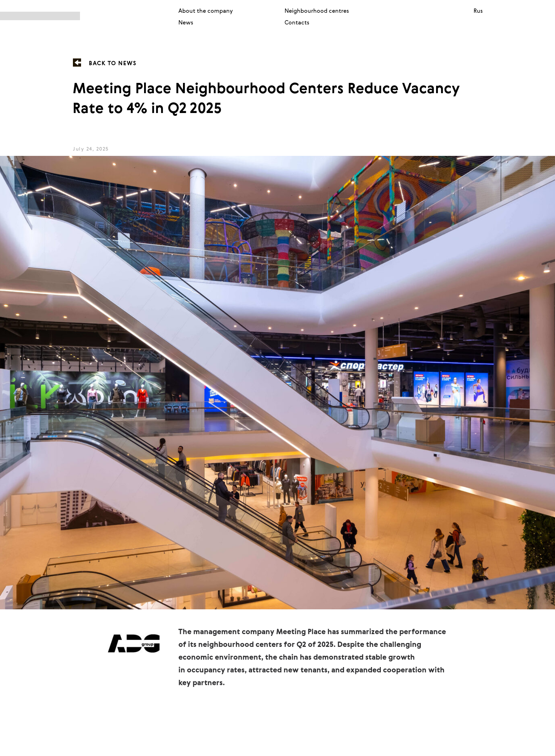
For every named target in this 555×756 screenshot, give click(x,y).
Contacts (297, 22)
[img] (84, 16)
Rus (478, 11)
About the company (206, 11)
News (186, 22)
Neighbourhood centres (317, 11)
